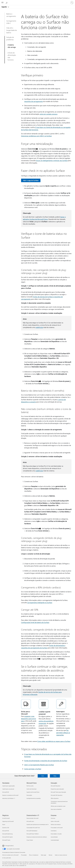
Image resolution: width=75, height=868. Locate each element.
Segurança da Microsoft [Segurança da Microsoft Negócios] (8, 821)
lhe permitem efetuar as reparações (63, 733)
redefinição (39, 327)
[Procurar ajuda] (7, 3)
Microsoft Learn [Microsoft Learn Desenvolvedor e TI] (30, 821)
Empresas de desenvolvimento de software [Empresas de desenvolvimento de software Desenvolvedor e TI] (37, 837)
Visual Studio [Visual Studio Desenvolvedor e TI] (30, 840)
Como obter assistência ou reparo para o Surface (54, 741)
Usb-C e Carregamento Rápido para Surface (39, 765)
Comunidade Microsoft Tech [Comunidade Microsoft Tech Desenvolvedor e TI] (33, 828)
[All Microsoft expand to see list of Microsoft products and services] (2, 3)
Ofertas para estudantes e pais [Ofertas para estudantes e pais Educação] (58, 806)
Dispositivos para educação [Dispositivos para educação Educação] (57, 789)
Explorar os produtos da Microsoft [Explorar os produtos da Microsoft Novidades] (10, 795)
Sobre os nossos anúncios (61, 855)
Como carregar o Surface (33, 769)
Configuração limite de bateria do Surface (35, 622)
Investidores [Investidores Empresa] (54, 831)
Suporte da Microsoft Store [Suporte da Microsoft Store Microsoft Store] (33, 792)
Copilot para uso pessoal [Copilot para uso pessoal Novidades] (8, 789)
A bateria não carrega (12, 46)
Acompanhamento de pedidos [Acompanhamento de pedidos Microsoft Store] (34, 798)
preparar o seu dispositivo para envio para (29, 719)
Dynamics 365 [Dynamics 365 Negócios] (6, 828)
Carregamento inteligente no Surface (40, 603)
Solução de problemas (10, 38)
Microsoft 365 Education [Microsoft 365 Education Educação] (57, 795)
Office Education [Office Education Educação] (55, 798)
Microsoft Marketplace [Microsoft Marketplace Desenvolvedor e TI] (32, 831)
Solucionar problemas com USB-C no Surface (36, 136)
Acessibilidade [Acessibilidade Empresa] (54, 837)
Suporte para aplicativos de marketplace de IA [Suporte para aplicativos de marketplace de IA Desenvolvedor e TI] (37, 824)
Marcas (50, 855)
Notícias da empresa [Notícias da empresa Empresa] (56, 824)
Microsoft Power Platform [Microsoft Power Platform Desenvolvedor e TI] (33, 834)
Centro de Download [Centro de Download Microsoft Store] (31, 789)
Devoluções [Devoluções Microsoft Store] (29, 795)
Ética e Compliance (34, 855)
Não (55, 776)
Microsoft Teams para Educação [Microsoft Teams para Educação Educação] (58, 792)
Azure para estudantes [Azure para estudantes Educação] (56, 809)
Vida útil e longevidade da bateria (12, 30)
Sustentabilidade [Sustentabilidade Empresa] (55, 840)
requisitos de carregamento (33, 101)
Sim (43, 776)
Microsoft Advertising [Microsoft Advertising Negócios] (7, 834)
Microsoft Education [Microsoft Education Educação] (56, 786)
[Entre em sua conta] (72, 3)
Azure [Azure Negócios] (4, 824)
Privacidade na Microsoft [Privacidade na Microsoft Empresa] (57, 828)
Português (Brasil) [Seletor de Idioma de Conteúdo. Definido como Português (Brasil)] (9, 846)
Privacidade (24, 855)
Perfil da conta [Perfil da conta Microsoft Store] (30, 786)
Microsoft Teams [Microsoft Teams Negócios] (6, 840)
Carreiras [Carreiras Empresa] (53, 818)
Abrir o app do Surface (31, 180)
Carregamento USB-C (11, 22)
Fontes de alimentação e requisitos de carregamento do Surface (46, 761)
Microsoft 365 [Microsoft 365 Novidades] (6, 792)
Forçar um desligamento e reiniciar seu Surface (52, 160)
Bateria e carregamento (11, 15)
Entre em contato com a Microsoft (10, 855)
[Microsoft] (37, 1)
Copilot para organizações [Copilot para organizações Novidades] (9, 786)
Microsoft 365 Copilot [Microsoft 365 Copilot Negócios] (7, 837)
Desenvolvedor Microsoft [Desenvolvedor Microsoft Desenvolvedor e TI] (32, 818)
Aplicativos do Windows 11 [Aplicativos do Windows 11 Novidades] (9, 798)
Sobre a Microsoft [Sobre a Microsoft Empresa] (55, 821)
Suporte (4, 7)
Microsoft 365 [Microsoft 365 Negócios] (6, 831)
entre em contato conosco (49, 114)
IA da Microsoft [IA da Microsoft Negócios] (6, 818)
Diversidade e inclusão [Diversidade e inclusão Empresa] (56, 834)
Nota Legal (44, 855)
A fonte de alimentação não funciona (12, 56)
